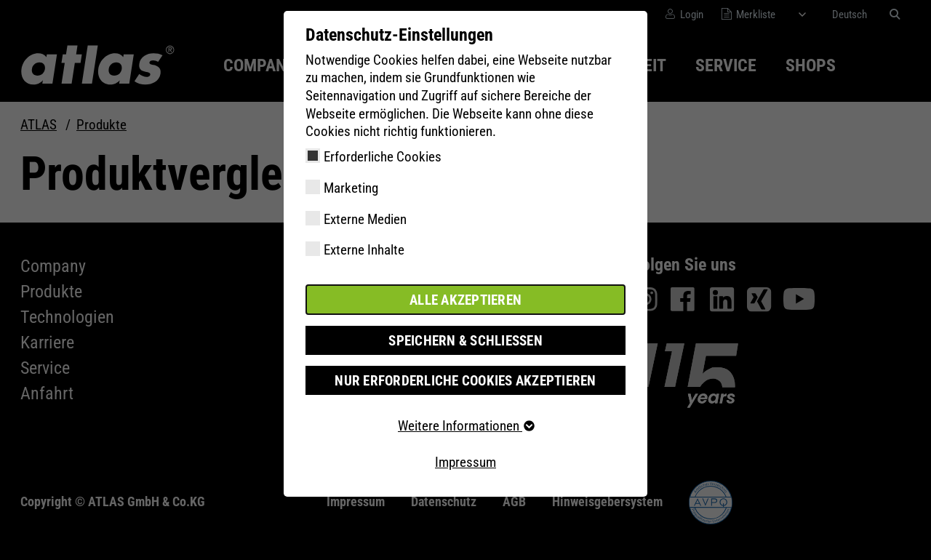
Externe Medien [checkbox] (365, 219)
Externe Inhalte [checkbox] (364, 250)
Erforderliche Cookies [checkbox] (383, 157)
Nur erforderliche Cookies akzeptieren (465, 380)
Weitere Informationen (465, 426)
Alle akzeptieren (465, 299)
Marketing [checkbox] (351, 188)
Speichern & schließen (465, 340)
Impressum (465, 461)
